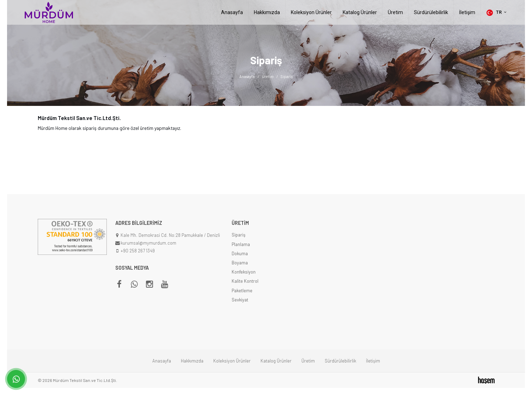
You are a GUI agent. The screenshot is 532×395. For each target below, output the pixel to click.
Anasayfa (232, 12)
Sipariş (239, 235)
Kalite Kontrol (245, 281)
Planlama (241, 244)
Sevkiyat (240, 300)
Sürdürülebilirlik (431, 12)
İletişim (467, 12)
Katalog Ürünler (360, 12)
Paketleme (242, 291)
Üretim (395, 12)
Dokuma (240, 253)
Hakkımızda (267, 12)
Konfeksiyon (244, 272)
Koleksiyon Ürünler (311, 12)
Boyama (240, 263)
